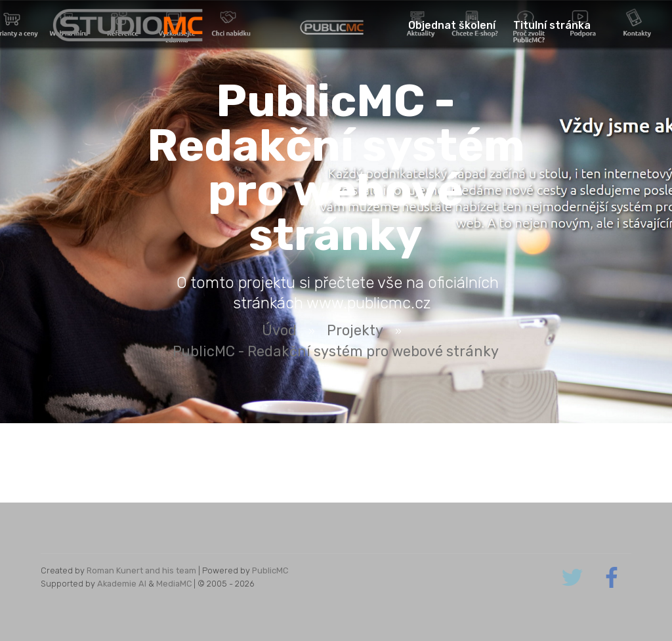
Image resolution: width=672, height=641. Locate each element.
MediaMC (174, 584)
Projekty (355, 330)
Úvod (279, 330)
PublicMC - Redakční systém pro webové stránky (336, 351)
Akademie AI (122, 584)
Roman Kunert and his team (141, 570)
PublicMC (270, 570)
